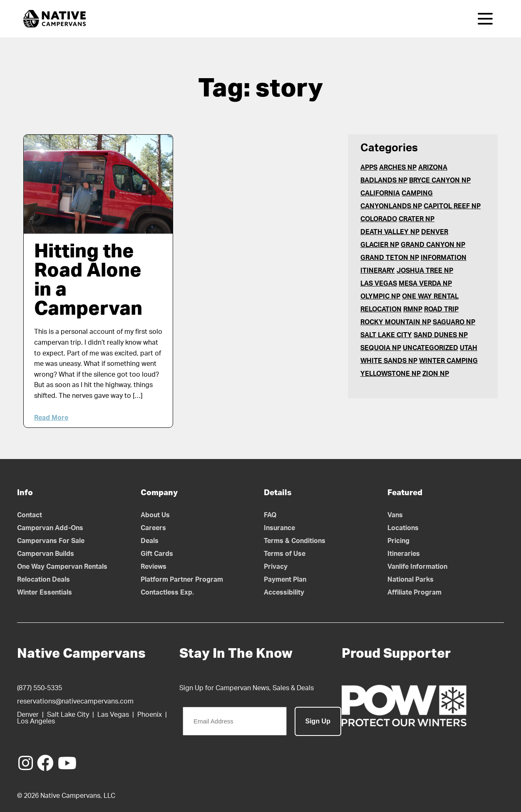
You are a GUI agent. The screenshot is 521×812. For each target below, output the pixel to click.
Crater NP (417, 219)
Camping (417, 193)
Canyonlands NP (391, 206)
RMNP (413, 309)
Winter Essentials (45, 592)
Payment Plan (285, 580)
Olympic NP (380, 296)
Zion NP (436, 374)
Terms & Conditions (295, 541)
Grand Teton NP (390, 258)
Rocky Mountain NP (396, 322)
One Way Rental (430, 296)
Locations (403, 528)
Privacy (276, 567)
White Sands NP (389, 361)
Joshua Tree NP (425, 271)
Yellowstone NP (391, 374)
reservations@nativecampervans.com (75, 701)
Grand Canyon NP (433, 245)
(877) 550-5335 (40, 688)
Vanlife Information (417, 567)
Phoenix (150, 715)
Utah (469, 348)
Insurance (279, 528)
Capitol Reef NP (452, 206)
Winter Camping (448, 361)
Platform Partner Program (182, 580)
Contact (30, 515)
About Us (155, 515)
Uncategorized (430, 348)
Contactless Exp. (167, 592)
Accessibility (284, 592)
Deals (150, 541)
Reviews (154, 567)
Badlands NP (384, 180)
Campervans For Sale (51, 541)
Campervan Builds (46, 554)
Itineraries (404, 554)
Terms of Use (285, 554)
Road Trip (441, 309)
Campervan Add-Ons (50, 528)
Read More (51, 418)
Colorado (379, 219)
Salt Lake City (386, 335)
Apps (369, 168)
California (380, 193)
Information (444, 258)
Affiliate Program (414, 592)
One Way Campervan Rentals (62, 567)
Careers (153, 528)
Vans (395, 515)
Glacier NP (380, 245)
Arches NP (398, 168)
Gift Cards (157, 554)
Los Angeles (36, 721)
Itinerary (378, 271)
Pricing (398, 541)
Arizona (433, 168)
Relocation (381, 309)
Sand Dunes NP (441, 335)
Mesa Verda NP (425, 284)
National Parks (411, 580)
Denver (435, 232)
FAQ (270, 515)
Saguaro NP (454, 322)
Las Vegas (379, 284)
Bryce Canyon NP (440, 180)
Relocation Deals (43, 580)
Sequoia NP (381, 348)
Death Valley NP (390, 232)
